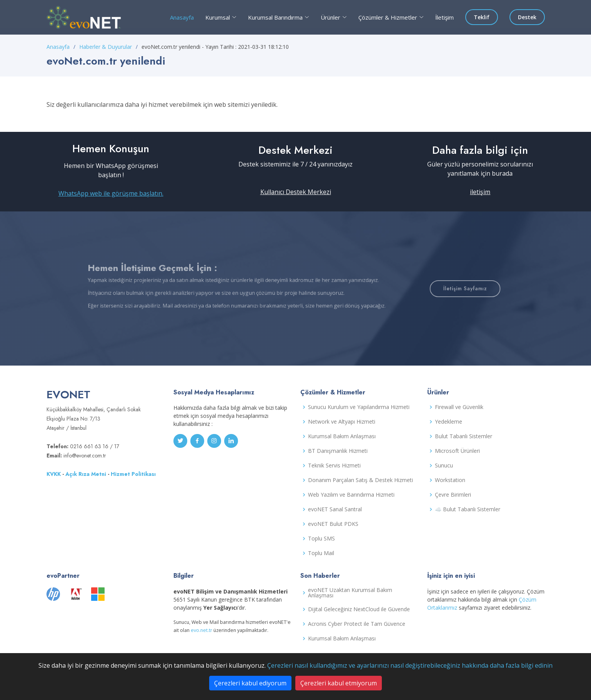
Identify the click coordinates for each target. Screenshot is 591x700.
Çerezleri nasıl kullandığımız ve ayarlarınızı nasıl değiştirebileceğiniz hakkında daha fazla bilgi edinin (410, 665)
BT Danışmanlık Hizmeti (338, 451)
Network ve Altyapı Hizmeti (342, 422)
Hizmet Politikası (133, 474)
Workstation (450, 480)
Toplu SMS (321, 539)
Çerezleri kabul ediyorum (250, 683)
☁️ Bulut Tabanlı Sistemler (468, 509)
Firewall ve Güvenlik (459, 407)
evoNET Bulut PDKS (333, 524)
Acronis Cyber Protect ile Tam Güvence (357, 624)
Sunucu (444, 466)
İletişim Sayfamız (428, 288)
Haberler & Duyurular (106, 47)
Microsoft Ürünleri (457, 451)
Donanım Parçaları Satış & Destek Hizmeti (360, 480)
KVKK (54, 474)
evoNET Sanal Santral (335, 509)
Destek (527, 17)
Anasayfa (182, 17)
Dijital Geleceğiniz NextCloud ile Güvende (359, 609)
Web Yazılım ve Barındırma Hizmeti (351, 495)
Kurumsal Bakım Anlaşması (342, 436)
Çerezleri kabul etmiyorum (339, 683)
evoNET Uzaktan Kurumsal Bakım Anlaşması (350, 593)
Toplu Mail (321, 553)
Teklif (482, 17)
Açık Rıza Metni (86, 474)
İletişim (444, 17)
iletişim (480, 192)
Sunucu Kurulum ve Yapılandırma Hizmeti (359, 407)
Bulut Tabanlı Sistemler (464, 436)
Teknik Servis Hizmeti (334, 466)
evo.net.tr (201, 630)
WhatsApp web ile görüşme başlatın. (111, 193)
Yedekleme (449, 422)
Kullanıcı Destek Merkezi (296, 192)
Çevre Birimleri (453, 495)
